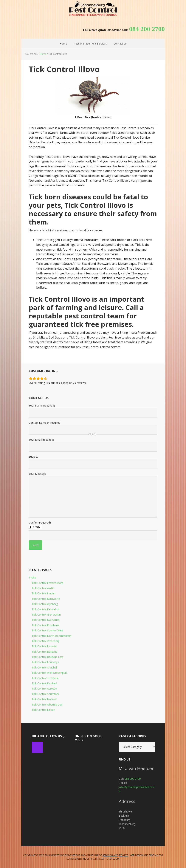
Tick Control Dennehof (45, 609)
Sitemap (101, 859)
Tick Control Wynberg (45, 604)
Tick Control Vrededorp (46, 641)
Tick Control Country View (47, 630)
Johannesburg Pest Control (93, 9)
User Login (113, 859)
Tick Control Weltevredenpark (50, 673)
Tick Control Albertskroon (47, 705)
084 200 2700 (133, 779)
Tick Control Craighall (45, 667)
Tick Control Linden (43, 710)
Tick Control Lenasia (44, 646)
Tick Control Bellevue (45, 652)
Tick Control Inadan (44, 593)
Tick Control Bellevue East (48, 657)
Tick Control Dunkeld (44, 683)
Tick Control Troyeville (45, 678)
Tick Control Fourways (45, 662)
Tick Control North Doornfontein (52, 636)
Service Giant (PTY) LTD (115, 855)
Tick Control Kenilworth (46, 599)
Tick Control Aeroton (44, 688)
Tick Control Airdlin (43, 588)
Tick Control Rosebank (45, 625)
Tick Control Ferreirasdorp (48, 583)
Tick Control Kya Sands (46, 620)
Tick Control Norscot (44, 699)
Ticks (32, 577)
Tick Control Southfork (45, 694)
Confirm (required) (93, 534)
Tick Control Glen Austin (46, 615)
